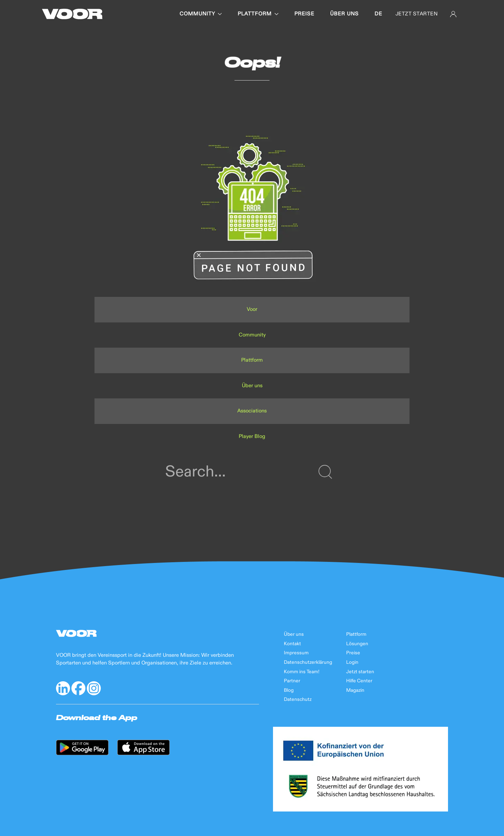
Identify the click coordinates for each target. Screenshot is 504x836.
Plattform (258, 14)
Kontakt (292, 644)
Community (201, 14)
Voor (252, 309)
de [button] (378, 14)
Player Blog (252, 436)
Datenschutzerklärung (308, 662)
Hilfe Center (359, 681)
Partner (292, 681)
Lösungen (357, 644)
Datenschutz (298, 699)
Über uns (344, 14)
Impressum (296, 653)
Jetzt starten (360, 672)
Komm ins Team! (302, 672)
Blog (289, 690)
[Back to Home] (72, 14)
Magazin (355, 690)
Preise (304, 14)
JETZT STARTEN (417, 14)
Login (352, 662)
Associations (252, 411)
